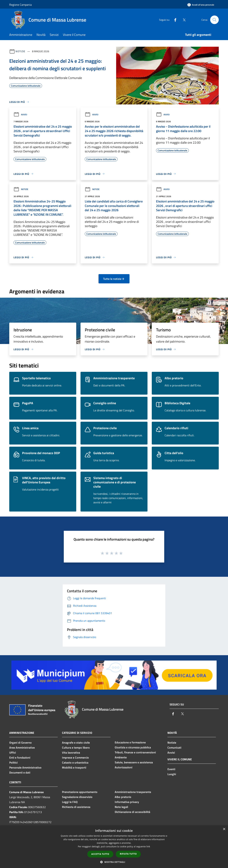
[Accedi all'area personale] (201, 5)
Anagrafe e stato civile (76, 743)
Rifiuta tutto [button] (128, 854)
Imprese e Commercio (75, 757)
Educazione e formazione (130, 742)
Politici (13, 762)
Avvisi (20, 115)
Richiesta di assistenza (76, 807)
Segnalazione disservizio (77, 797)
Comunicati (174, 748)
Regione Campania (20, 5)
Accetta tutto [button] (100, 854)
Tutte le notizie (114, 279)
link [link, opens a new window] (148, 847)
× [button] (224, 829)
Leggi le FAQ (70, 802)
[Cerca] (214, 20)
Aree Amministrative (22, 748)
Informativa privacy (127, 802)
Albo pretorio (123, 797)
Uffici (13, 753)
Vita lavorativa (71, 753)
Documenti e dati (20, 772)
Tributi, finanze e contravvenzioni (135, 752)
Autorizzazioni (124, 767)
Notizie (20, 51)
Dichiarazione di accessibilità (132, 812)
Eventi (171, 769)
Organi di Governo (20, 743)
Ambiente (121, 757)
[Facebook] (174, 20)
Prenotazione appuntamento (80, 792)
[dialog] (114, 847)
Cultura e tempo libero (76, 748)
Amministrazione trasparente (133, 792)
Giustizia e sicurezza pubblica (133, 747)
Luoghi (172, 774)
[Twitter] (183, 20)
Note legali (121, 807)
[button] (114, 862)
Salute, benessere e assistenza (134, 762)
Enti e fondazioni (20, 757)
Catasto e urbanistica (75, 762)
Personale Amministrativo (25, 767)
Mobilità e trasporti (74, 767)
